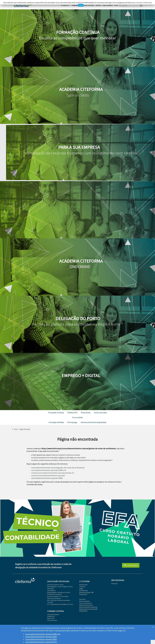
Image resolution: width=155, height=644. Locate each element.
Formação (114, 583)
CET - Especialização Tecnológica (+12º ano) (60, 604)
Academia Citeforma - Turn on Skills (58, 596)
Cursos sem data (100, 413)
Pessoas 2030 (83, 594)
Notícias (98, 5)
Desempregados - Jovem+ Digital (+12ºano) (60, 587)
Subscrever (131, 565)
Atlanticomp (137, 626)
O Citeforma (65, 6)
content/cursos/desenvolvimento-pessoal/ (48, 475)
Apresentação (83, 585)
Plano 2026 (50, 589)
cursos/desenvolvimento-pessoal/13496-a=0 (49, 470)
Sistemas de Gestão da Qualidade (93, 422)
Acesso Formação (88, 5)
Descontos (82, 599)
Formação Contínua (56, 413)
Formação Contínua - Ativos (55, 585)
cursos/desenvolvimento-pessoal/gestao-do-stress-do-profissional (58, 468)
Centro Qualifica (108, 5)
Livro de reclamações (86, 603)
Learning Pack (51, 590)
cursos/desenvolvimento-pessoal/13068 (47, 478)
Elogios (81, 589)
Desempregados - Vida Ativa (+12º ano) (59, 592)
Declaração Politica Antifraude (88, 607)
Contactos (82, 587)
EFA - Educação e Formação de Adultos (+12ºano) (59, 601)
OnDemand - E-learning (54, 594)
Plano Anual (86, 413)
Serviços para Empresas (54, 598)
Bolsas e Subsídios (84, 601)
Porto (116, 5)
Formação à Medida (56, 422)
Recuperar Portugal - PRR (86, 592)
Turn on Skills (77, 417)
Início (16, 429)
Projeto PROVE (83, 611)
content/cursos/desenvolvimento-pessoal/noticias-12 (53, 473)
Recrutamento (84, 590)
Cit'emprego (72, 422)
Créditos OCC (72, 413)
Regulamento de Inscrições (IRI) (88, 609)
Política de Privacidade (86, 605)
